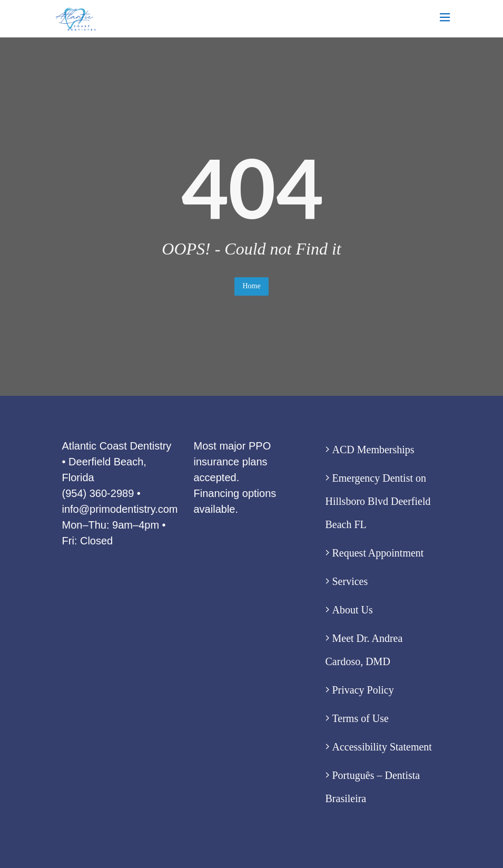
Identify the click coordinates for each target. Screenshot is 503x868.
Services (350, 581)
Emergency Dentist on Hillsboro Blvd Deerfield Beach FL (378, 501)
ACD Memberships (373, 450)
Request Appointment (378, 553)
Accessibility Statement (382, 747)
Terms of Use (361, 718)
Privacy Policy (363, 690)
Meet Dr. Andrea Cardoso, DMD (364, 650)
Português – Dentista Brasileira (373, 787)
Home (251, 286)
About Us (353, 610)
